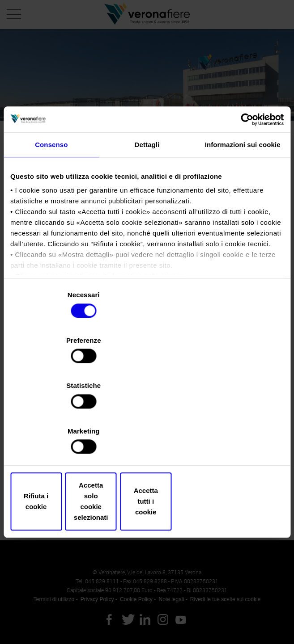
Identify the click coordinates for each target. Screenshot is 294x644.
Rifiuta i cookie (55, 433)
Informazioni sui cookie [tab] (243, 224)
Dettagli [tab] (147, 224)
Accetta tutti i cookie (239, 433)
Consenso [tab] (51, 224)
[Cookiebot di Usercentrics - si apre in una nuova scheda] (245, 198)
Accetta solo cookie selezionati (147, 433)
